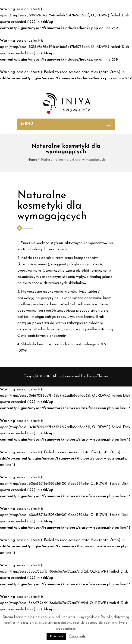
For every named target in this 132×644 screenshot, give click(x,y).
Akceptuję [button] (56, 636)
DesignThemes (98, 376)
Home (32, 160)
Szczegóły (77, 636)
